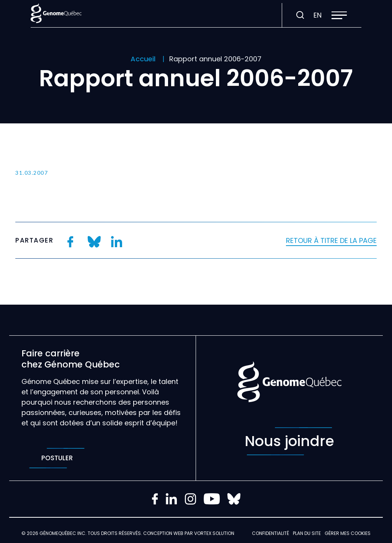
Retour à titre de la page (331, 240)
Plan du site (307, 533)
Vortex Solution (214, 533)
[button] (339, 15)
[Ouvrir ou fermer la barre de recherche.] (300, 15)
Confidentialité (270, 533)
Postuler (57, 458)
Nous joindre (289, 441)
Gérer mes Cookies (348, 533)
